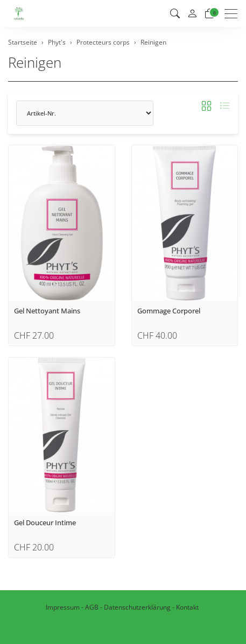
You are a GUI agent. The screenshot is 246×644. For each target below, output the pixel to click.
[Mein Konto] (192, 14)
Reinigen (35, 63)
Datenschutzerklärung (137, 607)
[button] (175, 13)
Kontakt (187, 607)
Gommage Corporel (169, 311)
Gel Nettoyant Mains (47, 311)
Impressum (63, 607)
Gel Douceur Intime (45, 523)
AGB (92, 607)
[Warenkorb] (209, 13)
